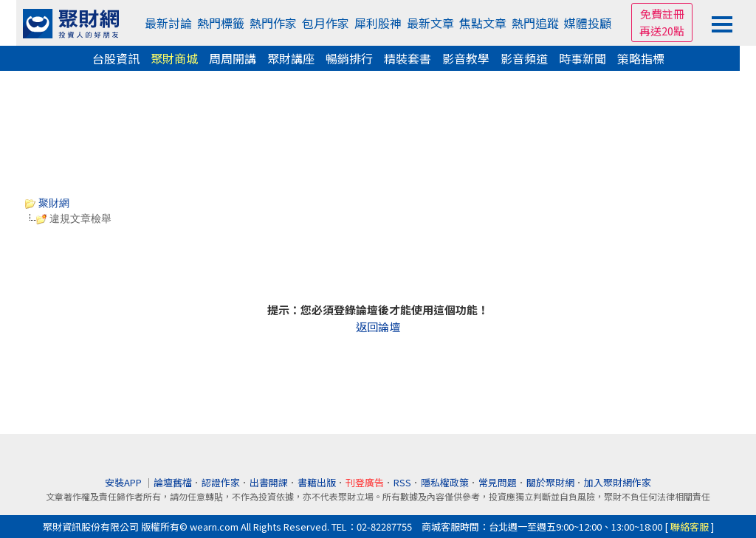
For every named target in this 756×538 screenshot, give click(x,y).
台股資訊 (116, 58)
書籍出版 (317, 482)
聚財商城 (174, 58)
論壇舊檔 (173, 482)
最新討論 (168, 23)
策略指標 (641, 58)
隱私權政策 (445, 482)
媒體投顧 (588, 23)
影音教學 (466, 58)
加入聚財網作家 (618, 482)
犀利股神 (378, 23)
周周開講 (233, 58)
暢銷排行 (349, 58)
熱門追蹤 (535, 23)
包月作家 (326, 23)
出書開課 (269, 482)
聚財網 (47, 203)
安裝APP (124, 482)
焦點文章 (483, 23)
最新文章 (430, 23)
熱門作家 (273, 23)
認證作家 (221, 482)
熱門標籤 (221, 23)
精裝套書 (408, 58)
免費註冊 (662, 14)
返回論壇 (378, 327)
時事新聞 (583, 58)
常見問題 (498, 482)
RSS (402, 482)
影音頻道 (524, 58)
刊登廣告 (365, 482)
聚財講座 (291, 58)
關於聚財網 (550, 482)
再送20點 (662, 31)
